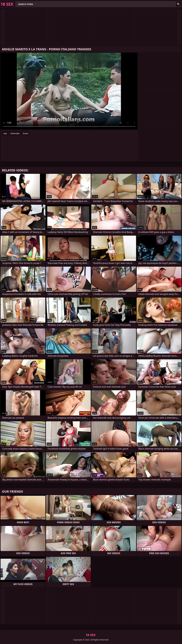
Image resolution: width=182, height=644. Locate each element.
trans (26, 133)
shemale (15, 133)
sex (5, 133)
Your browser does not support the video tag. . (69, 91)
